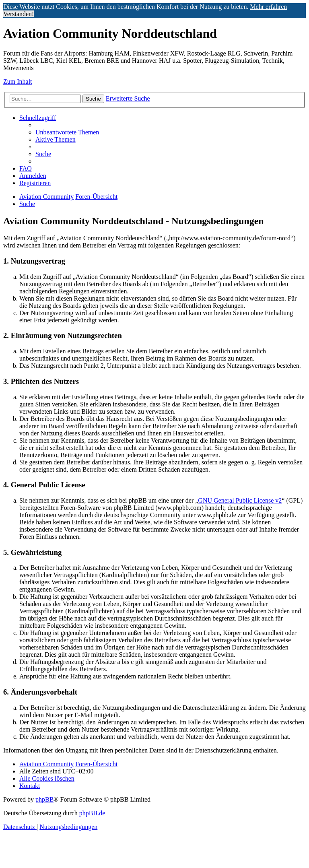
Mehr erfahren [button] (268, 7)
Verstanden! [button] (19, 14)
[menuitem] (67, 132)
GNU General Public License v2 (240, 500)
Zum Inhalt (18, 81)
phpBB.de (92, 813)
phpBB (44, 799)
